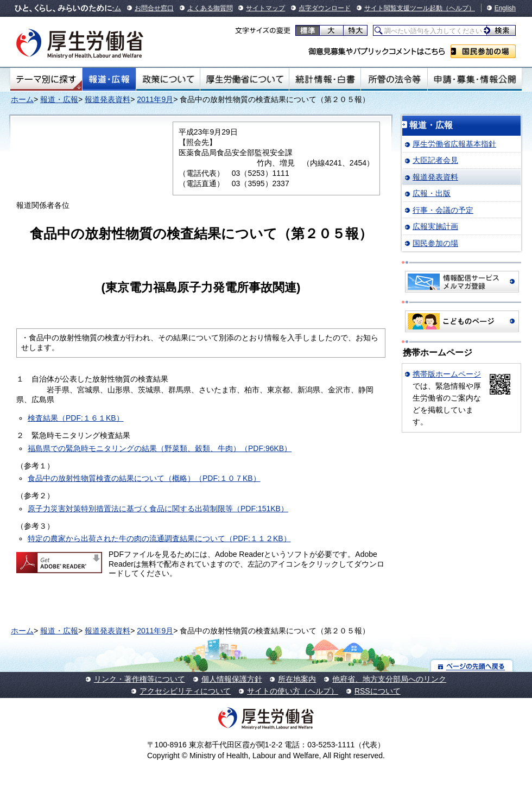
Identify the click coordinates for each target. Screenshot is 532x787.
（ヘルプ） (459, 8)
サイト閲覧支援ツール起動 (403, 8)
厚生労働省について (245, 79)
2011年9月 (155, 99)
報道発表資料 (107, 99)
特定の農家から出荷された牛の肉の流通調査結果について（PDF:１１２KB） (159, 538)
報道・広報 (109, 79)
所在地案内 (297, 679)
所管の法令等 (394, 79)
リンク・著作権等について (140, 679)
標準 (308, 30)
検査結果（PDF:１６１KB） (76, 418)
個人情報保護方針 (232, 679)
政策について (168, 79)
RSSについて (378, 691)
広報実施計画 (435, 226)
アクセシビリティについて (185, 691)
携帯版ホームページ (447, 374)
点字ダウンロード (325, 8)
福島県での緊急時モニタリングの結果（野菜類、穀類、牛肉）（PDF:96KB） (160, 448)
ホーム (22, 99)
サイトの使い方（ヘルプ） (293, 691)
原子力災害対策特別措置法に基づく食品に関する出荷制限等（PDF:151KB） (158, 509)
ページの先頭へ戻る (472, 666)
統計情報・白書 (325, 79)
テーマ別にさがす (46, 79)
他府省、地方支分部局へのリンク (389, 679)
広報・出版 (432, 193)
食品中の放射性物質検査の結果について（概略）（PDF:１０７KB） (144, 478)
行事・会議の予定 (443, 210)
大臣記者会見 (435, 160)
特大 (355, 30)
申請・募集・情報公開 (475, 79)
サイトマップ (265, 8)
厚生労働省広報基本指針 (454, 144)
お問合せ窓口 (154, 8)
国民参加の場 (483, 51)
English (505, 8)
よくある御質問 (210, 8)
